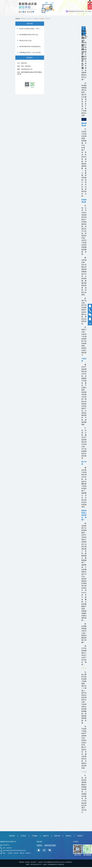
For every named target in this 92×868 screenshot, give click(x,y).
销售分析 (22, 853)
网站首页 (23, 19)
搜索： (5, 853)
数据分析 (28, 853)
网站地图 (21, 862)
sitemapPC (33, 862)
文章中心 (30, 19)
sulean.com (64, 862)
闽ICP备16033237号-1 (36, 864)
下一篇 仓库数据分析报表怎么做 (87, 33)
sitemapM (27, 862)
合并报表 (10, 853)
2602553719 (6, 845)
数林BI (42, 19)
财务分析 (16, 853)
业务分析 (48, 19)
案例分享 (36, 19)
